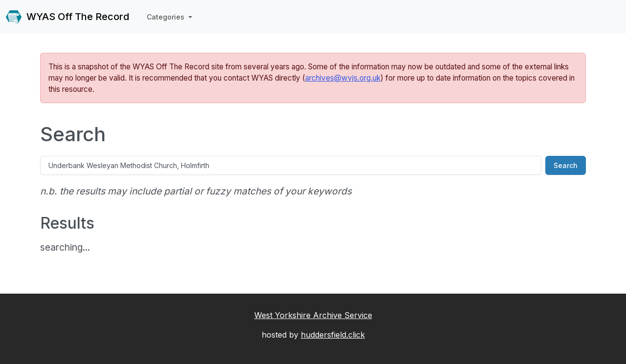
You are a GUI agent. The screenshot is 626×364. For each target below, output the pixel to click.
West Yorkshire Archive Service (313, 315)
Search (566, 165)
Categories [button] (167, 17)
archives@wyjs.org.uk (343, 78)
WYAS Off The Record (67, 17)
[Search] (291, 165)
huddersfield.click (333, 335)
